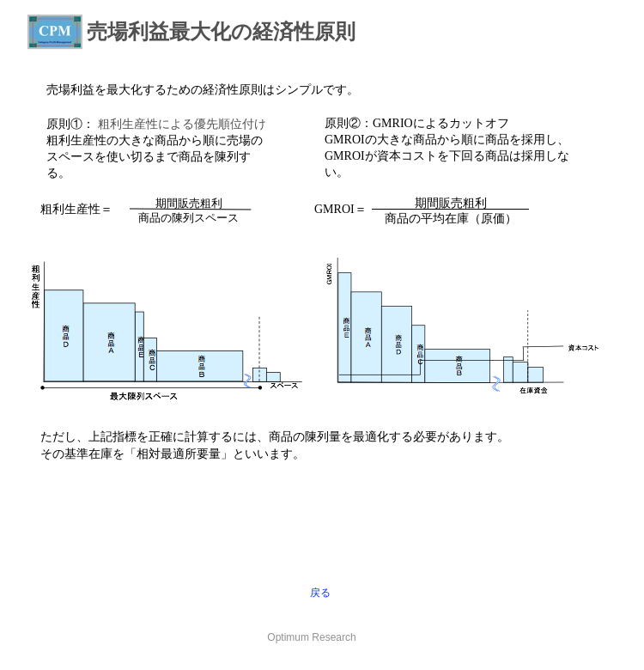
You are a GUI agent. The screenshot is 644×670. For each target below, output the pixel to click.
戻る (320, 593)
